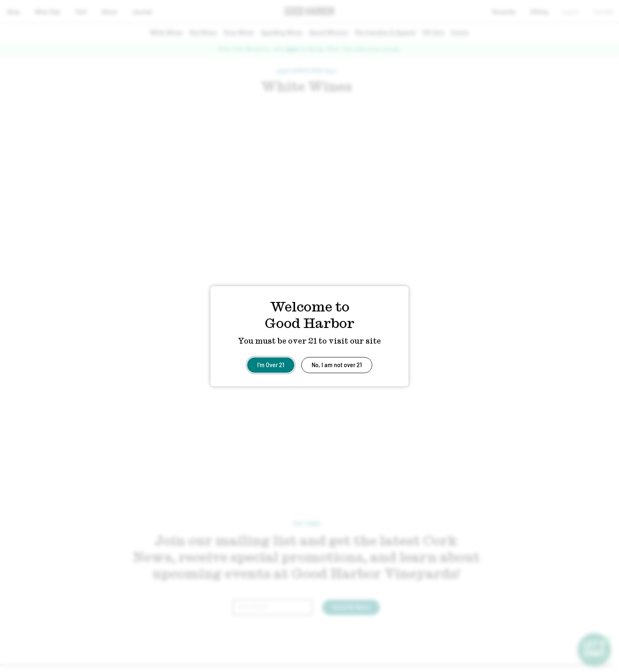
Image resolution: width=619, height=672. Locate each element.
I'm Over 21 (271, 364)
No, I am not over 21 (337, 364)
